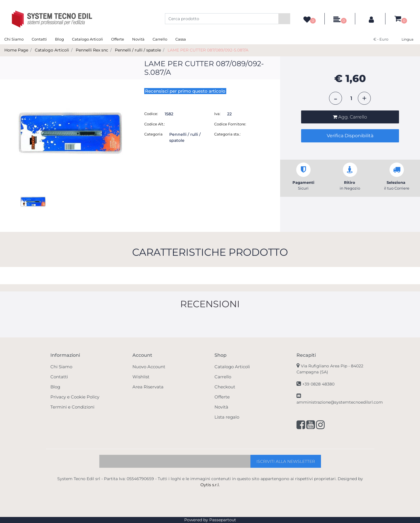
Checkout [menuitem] (225, 387)
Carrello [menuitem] (160, 39)
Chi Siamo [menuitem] (14, 39)
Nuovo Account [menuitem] (149, 367)
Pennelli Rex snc (92, 50)
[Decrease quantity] (336, 98)
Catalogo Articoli (52, 50)
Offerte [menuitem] (118, 39)
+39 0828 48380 (318, 384)
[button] (284, 19)
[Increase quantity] (364, 98)
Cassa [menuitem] (181, 39)
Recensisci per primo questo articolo (185, 91)
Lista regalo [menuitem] (227, 417)
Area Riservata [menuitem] (148, 387)
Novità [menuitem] (138, 39)
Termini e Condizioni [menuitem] (72, 407)
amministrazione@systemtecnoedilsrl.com (340, 402)
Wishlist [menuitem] (141, 377)
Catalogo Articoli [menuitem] (88, 39)
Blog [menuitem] (59, 39)
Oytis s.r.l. (210, 485)
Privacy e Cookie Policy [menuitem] (75, 397)
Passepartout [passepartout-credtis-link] (223, 520)
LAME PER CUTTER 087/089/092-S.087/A (208, 50)
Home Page (16, 50)
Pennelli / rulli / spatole (138, 50)
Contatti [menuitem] (39, 39)
